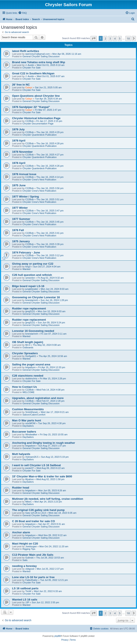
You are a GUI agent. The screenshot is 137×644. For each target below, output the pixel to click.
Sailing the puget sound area (31, 364)
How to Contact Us (24, 387)
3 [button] (110, 38)
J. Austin (30, 65)
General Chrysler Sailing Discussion (41, 56)
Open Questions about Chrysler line (36, 96)
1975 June (19, 185)
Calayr (29, 87)
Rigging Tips (29, 549)
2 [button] (105, 38)
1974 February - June (26, 253)
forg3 (28, 267)
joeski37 (29, 468)
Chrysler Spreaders (25, 353)
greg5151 (30, 311)
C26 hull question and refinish (32, 275)
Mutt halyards (21, 454)
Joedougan (31, 546)
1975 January (21, 241)
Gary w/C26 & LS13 (35, 513)
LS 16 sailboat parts (25, 588)
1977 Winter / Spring (26, 197)
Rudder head (21, 488)
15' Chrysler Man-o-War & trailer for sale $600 (42, 476)
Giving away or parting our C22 (33, 264)
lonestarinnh (32, 300)
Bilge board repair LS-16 (28, 286)
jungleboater (32, 289)
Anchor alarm (21, 532)
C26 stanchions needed (28, 376)
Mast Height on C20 (25, 544)
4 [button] (115, 38)
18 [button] (128, 38)
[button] (94, 38)
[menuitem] (22, 13)
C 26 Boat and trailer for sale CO (33, 521)
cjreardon (30, 278)
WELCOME (28, 392)
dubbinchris (31, 379)
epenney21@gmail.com (37, 54)
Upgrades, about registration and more (38, 398)
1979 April (19, 141)
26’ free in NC (21, 85)
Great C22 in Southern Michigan (33, 73)
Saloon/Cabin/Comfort (34, 415)
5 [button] (120, 38)
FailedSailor (31, 580)
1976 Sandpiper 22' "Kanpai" (31, 107)
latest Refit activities (26, 51)
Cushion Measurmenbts (28, 409)
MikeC (28, 502)
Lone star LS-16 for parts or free (33, 577)
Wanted (26, 269)
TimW (28, 591)
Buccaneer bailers (24, 432)
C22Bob (29, 121)
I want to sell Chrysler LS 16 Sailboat (36, 465)
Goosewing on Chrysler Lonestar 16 (36, 297)
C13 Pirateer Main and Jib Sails (33, 555)
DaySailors (28, 426)
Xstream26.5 (32, 457)
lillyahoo (29, 479)
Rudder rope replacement (29, 308)
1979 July (18, 129)
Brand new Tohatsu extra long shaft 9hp (39, 62)
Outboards (28, 347)
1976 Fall (18, 230)
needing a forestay (24, 566)
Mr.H (28, 345)
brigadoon (30, 367)
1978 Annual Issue (24, 174)
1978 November (22, 152)
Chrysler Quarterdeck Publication (39, 135)
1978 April (19, 163)
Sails (25, 560)
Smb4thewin (32, 412)
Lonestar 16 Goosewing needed (33, 331)
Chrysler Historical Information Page (36, 118)
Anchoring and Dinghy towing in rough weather (44, 443)
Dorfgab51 (31, 356)
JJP (27, 602)
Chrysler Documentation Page (38, 124)
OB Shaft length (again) (28, 342)
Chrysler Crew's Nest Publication (39, 180)
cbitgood (30, 569)
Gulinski (29, 558)
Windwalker (31, 434)
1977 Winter (20, 208)
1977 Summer (21, 219)
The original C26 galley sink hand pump (38, 510)
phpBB (58, 636)
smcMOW (30, 423)
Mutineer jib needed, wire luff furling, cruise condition (48, 499)
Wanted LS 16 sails (25, 600)
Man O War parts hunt (27, 420)
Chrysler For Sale (32, 68)
